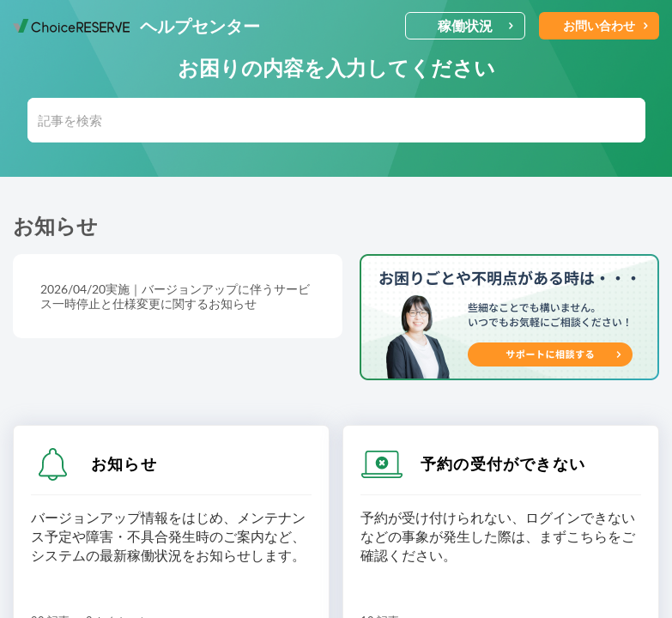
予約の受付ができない (503, 463)
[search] (336, 120)
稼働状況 (476, 26)
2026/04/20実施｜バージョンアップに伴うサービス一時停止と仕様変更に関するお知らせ (175, 296)
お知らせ (124, 463)
